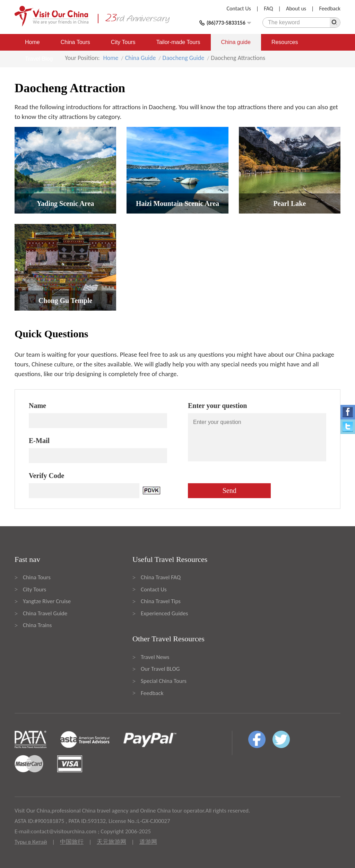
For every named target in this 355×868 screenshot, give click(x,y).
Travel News (155, 657)
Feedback (330, 8)
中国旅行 (72, 842)
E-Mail (39, 441)
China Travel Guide (45, 613)
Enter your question (217, 406)
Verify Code (46, 476)
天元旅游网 (111, 842)
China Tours (75, 42)
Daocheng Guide (184, 58)
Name (37, 406)
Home (32, 42)
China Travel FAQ (161, 577)
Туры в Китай (31, 842)
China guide (236, 42)
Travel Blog (39, 59)
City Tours (123, 42)
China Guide (141, 58)
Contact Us (239, 8)
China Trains (37, 625)
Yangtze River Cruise (47, 601)
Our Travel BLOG (160, 669)
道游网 (148, 842)
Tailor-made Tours (178, 42)
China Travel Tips (161, 601)
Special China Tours (164, 681)
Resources (285, 42)
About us (296, 8)
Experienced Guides (164, 613)
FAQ (268, 8)
